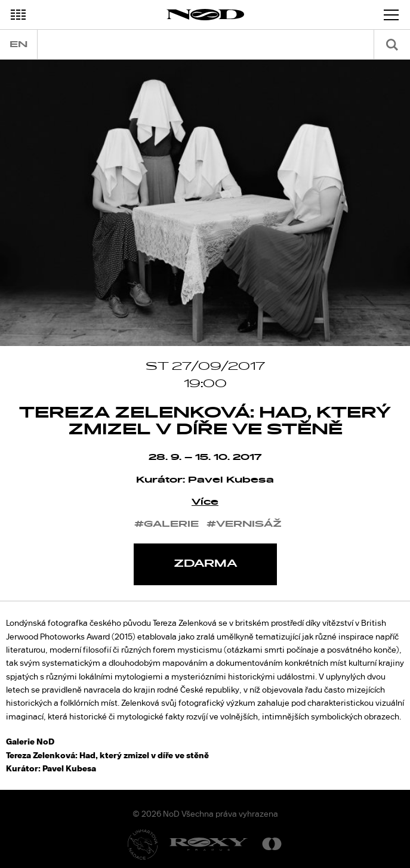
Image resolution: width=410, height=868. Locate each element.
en (19, 44)
